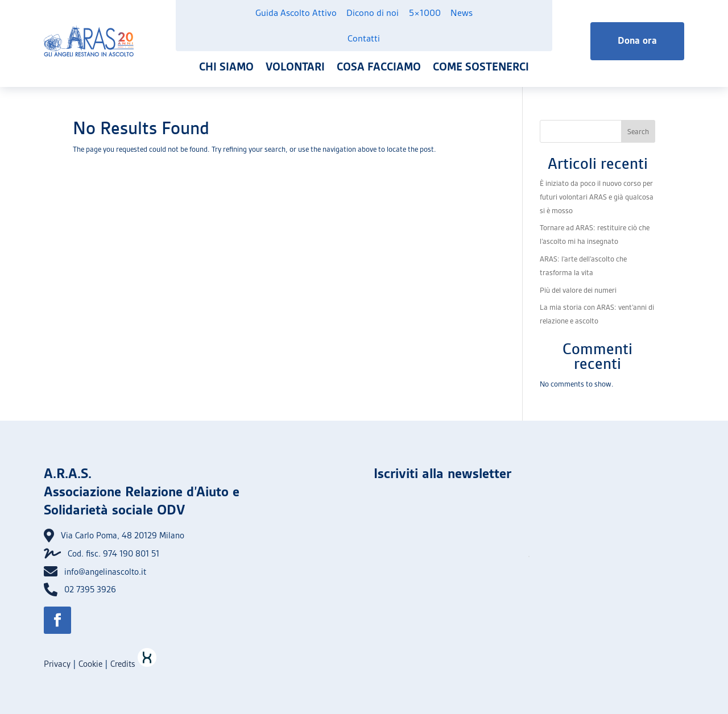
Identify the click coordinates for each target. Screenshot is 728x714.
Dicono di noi (373, 13)
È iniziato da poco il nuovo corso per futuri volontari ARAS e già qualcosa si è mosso (597, 197)
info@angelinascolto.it (105, 572)
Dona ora (637, 41)
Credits (133, 664)
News (462, 13)
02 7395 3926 (90, 590)
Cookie (90, 664)
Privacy (57, 664)
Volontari (295, 67)
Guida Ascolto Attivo (296, 13)
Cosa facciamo (379, 67)
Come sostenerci (481, 67)
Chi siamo (226, 67)
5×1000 (425, 13)
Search (638, 132)
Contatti (364, 38)
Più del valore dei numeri (578, 290)
